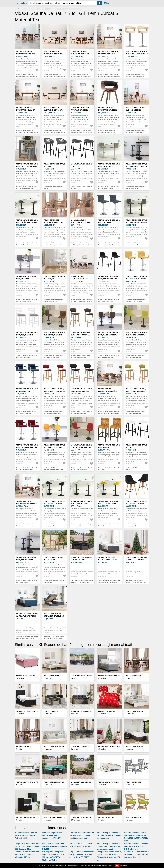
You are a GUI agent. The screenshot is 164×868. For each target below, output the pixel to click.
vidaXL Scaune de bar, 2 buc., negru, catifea (54, 502)
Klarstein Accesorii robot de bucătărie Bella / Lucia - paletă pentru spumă (82, 835)
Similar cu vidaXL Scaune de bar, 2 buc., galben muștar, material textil (54, 469)
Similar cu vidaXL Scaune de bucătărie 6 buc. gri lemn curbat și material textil (26, 76)
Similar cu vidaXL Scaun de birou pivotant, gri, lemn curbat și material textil (109, 76)
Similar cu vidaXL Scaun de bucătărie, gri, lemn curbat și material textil (107, 132)
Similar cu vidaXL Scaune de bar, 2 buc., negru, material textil (109, 300)
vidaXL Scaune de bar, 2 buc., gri (54, 165)
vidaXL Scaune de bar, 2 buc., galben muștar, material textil (54, 447)
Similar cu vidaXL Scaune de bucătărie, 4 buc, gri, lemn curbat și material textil (54, 76)
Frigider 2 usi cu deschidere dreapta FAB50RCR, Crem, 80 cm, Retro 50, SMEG (82, 855)
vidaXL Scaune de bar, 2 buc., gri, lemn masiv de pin (27, 166)
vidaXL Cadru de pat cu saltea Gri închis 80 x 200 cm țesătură (109, 560)
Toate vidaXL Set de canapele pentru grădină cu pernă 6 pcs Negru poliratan (82, 582)
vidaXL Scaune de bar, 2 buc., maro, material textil (54, 335)
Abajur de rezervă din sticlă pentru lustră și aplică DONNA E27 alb (136, 846)
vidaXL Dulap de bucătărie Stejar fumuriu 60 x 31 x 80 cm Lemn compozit (108, 846)
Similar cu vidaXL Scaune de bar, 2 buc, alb (136, 469)
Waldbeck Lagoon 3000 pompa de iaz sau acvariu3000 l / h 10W (52, 835)
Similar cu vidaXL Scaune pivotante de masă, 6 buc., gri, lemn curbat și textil (82, 301)
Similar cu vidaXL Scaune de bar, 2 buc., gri (54, 188)
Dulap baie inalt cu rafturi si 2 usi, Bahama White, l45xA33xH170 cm (27, 855)
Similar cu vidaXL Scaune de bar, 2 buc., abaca (109, 469)
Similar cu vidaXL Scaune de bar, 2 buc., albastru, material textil (27, 413)
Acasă (17, 9)
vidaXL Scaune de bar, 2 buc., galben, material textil (136, 279)
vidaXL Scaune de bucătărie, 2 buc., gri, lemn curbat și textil (26, 110)
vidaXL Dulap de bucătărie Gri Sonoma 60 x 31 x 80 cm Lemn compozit (109, 835)
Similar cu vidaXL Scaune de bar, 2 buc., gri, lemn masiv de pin (27, 188)
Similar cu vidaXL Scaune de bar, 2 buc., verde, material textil (136, 356)
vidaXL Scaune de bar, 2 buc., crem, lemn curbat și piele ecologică (137, 54)
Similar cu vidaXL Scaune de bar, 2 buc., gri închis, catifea (136, 188)
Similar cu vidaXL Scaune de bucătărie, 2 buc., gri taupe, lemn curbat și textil (53, 245)
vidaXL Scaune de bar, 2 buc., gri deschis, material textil (136, 110)
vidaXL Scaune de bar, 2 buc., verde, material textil (136, 335)
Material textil (27, 9)
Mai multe (124, 866)
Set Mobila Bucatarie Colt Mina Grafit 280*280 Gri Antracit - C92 (26, 835)
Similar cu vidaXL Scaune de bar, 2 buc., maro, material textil (54, 356)
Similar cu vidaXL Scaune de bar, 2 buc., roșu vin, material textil (54, 413)
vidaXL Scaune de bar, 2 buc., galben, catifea (109, 502)
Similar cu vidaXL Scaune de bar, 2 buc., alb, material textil (27, 356)
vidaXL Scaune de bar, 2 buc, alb (136, 446)
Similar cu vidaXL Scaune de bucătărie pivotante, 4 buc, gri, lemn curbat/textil (27, 526)
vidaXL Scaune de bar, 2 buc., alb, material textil (27, 335)
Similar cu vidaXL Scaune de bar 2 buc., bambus (54, 581)
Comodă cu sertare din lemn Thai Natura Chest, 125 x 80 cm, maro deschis (136, 855)
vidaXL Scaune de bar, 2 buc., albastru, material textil (27, 391)
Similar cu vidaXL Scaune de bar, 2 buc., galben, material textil (136, 300)
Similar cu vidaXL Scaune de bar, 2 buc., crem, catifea (81, 525)
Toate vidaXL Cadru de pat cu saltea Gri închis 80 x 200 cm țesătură (109, 581)
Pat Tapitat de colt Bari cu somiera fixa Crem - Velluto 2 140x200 (55, 846)
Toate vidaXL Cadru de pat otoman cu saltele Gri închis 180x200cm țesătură (54, 638)
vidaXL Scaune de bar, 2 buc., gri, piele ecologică (109, 222)
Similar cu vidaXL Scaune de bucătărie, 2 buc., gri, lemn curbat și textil (27, 132)
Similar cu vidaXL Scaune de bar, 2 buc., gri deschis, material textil (136, 132)
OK (117, 866)
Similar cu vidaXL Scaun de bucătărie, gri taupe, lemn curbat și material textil (81, 245)
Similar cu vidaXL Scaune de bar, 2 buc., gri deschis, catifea (109, 188)
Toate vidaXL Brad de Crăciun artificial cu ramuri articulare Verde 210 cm (136, 582)
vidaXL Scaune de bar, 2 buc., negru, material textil (109, 279)
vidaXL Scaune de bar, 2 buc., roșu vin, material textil (54, 391)
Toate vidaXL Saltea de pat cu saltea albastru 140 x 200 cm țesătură (27, 637)
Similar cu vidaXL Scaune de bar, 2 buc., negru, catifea (54, 525)
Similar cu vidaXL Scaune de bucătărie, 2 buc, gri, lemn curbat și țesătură (54, 132)
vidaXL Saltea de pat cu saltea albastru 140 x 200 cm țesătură (27, 616)
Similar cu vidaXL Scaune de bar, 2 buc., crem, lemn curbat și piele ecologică (136, 76)
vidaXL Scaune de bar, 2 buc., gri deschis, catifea (109, 166)
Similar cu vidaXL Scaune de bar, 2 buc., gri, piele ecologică (109, 244)
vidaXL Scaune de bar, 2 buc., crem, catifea (82, 502)
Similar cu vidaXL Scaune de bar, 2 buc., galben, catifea (109, 525)
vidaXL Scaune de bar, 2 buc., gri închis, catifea (136, 165)
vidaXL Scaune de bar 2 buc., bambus (54, 559)
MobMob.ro (22, 3)
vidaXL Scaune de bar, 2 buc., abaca (109, 446)
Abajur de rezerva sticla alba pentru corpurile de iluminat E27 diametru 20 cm (27, 846)
